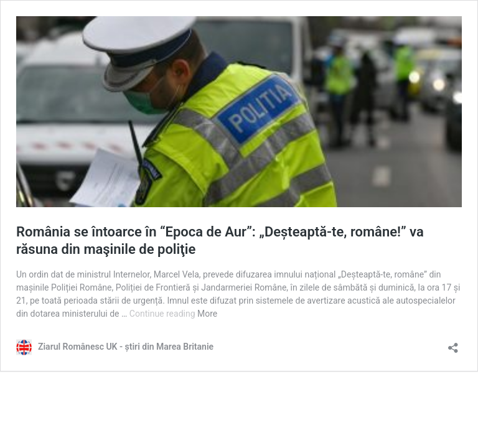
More (207, 314)
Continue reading (163, 314)
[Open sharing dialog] (453, 344)
